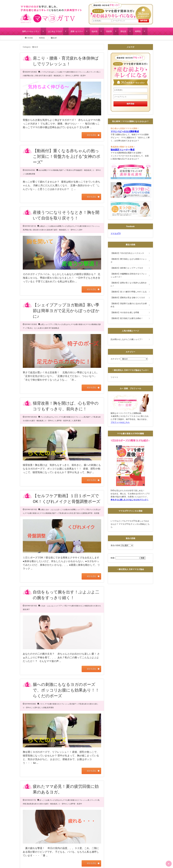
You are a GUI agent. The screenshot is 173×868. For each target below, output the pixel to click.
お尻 (42, 324)
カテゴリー (115, 359)
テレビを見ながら (68, 226)
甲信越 (76, 170)
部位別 (123, 31)
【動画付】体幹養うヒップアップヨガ (127, 268)
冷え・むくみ (34, 328)
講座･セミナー (77, 31)
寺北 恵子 (73, 513)
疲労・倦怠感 (54, 76)
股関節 (85, 513)
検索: (113, 558)
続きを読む (92, 135)
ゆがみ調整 (43, 170)
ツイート (114, 377)
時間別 (138, 31)
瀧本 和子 (48, 328)
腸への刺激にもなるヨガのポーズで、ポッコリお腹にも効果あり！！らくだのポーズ (66, 690)
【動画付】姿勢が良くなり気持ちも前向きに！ (129, 284)
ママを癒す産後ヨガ (70, 72)
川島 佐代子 (39, 76)
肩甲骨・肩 (78, 76)
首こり (71, 421)
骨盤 (33, 174)
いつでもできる (46, 72)
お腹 (41, 226)
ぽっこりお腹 (57, 72)
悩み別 (94, 31)
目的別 (109, 31)
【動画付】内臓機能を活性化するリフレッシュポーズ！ (129, 275)
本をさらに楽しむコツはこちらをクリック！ (130, 500)
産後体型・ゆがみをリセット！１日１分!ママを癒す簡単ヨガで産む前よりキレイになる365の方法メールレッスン (121, 10)
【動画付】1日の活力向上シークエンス (127, 253)
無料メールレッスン (31, 31)
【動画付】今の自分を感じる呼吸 (125, 312)
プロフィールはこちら (120, 422)
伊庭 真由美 (27, 804)
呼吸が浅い (30, 76)
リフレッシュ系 (83, 72)
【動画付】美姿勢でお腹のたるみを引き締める (129, 305)
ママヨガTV (116, 233)
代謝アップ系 (64, 170)
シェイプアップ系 (50, 324)
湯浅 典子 (50, 230)
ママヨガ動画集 (53, 170)
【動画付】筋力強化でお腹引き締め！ (127, 318)
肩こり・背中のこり (66, 76)
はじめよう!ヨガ (55, 31)
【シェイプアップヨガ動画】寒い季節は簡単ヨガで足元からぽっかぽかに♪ (66, 311)
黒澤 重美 (77, 421)
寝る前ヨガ (37, 230)
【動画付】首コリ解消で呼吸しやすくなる (129, 292)
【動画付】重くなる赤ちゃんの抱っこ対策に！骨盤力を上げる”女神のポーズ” (67, 156)
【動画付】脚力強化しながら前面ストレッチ (129, 260)
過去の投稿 (115, 545)
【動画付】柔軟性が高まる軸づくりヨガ (128, 298)
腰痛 (30, 174)
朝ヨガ (46, 76)
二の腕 (84, 606)
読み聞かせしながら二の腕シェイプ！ (127, 339)
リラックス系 (94, 72)
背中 (84, 76)
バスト (56, 417)
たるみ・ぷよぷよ (50, 509)
